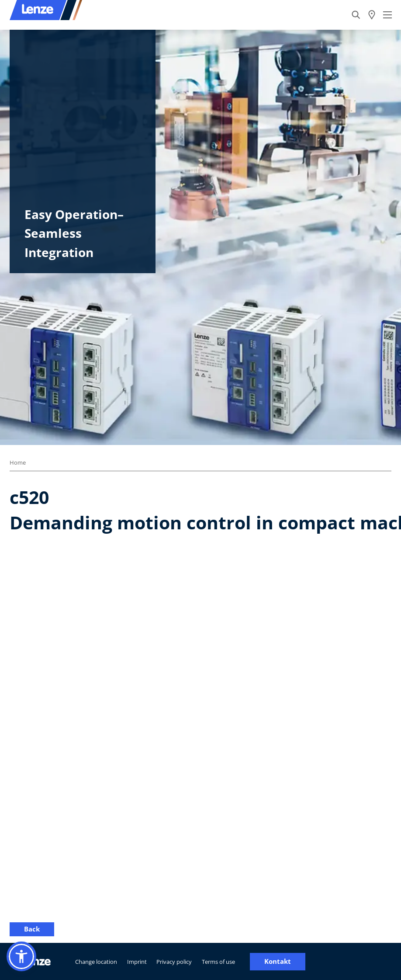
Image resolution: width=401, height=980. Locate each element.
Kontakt (278, 961)
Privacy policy (174, 962)
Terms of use (218, 962)
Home (18, 462)
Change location (96, 962)
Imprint (137, 962)
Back (32, 929)
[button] (21, 956)
